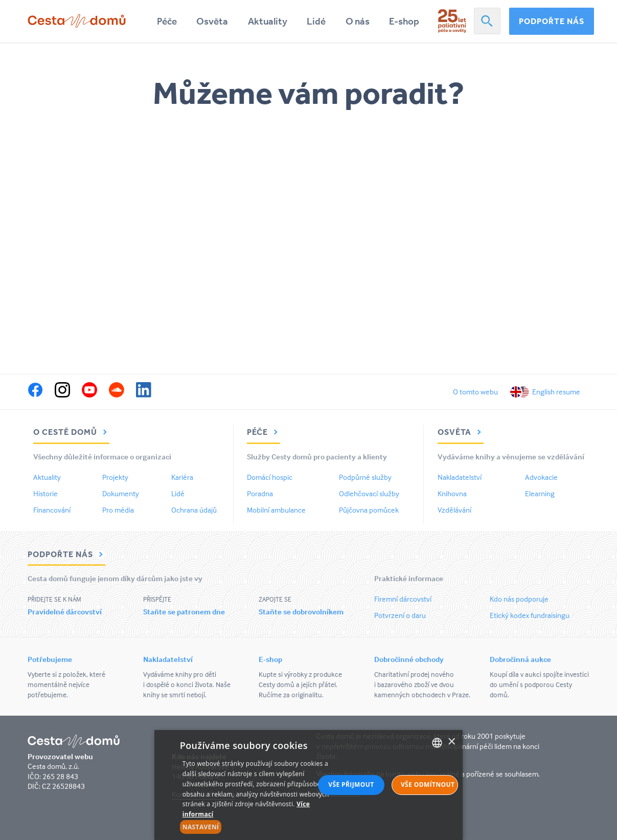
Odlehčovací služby (369, 493)
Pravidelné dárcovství (65, 612)
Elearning (540, 493)
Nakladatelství (460, 477)
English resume (556, 392)
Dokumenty (121, 493)
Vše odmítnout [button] (428, 784)
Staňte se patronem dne (184, 612)
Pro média (118, 510)
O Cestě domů (71, 432)
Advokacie (541, 477)
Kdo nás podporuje (519, 599)
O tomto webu (475, 392)
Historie (45, 493)
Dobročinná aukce (520, 659)
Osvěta (212, 21)
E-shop (404, 21)
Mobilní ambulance (276, 510)
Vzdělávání (454, 510)
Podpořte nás (552, 21)
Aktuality (268, 21)
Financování (52, 510)
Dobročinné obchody (409, 659)
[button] (262, 827)
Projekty (115, 477)
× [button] (451, 742)
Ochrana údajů (194, 510)
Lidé (316, 21)
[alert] (309, 785)
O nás (358, 21)
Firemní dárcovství (403, 599)
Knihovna (452, 493)
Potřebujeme (50, 659)
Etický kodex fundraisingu (530, 615)
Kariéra (182, 477)
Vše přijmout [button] (351, 784)
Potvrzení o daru (400, 615)
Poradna (260, 493)
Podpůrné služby (365, 477)
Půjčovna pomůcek (369, 510)
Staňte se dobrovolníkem (301, 612)
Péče (167, 21)
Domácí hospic (270, 477)
